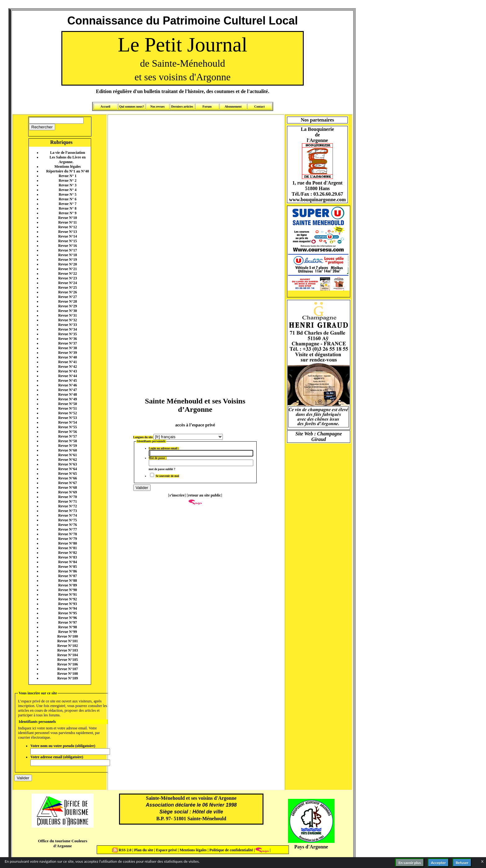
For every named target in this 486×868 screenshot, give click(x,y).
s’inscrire (177, 495)
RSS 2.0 (123, 850)
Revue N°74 (68, 515)
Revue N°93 (68, 604)
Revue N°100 (68, 636)
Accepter (438, 863)
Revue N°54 (68, 422)
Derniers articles (182, 107)
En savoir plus (410, 863)
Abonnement (233, 107)
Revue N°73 (68, 511)
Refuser (462, 863)
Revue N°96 (68, 618)
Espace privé (166, 850)
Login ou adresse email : (164, 448)
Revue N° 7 (67, 204)
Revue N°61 (68, 455)
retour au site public (205, 495)
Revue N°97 (68, 622)
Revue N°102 (68, 646)
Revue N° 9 (67, 213)
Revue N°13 (68, 232)
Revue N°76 (68, 525)
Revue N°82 (68, 553)
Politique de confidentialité (231, 850)
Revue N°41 (68, 362)
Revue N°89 (68, 585)
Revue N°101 (68, 641)
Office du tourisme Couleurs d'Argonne (62, 843)
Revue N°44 (68, 376)
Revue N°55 (68, 427)
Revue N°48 (68, 394)
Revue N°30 (68, 311)
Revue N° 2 (67, 180)
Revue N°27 (68, 297)
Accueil (105, 107)
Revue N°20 (68, 264)
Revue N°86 (68, 571)
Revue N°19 (68, 260)
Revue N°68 (68, 487)
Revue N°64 (68, 469)
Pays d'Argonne (311, 847)
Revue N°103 (68, 650)
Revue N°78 (68, 534)
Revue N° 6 (67, 199)
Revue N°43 (68, 371)
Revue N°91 (68, 594)
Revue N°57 (68, 436)
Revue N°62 (68, 460)
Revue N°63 (68, 464)
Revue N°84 (68, 562)
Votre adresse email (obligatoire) (57, 757)
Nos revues (157, 107)
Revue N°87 (68, 576)
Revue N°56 (68, 432)
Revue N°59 (68, 446)
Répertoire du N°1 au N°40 (68, 171)
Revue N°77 (68, 529)
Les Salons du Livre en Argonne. (68, 160)
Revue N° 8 (67, 208)
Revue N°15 (68, 241)
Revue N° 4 (67, 190)
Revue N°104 (68, 655)
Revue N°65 (68, 474)
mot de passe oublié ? (162, 469)
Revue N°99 (68, 632)
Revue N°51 (68, 408)
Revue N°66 (68, 478)
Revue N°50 (68, 404)
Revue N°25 (68, 287)
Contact (259, 107)
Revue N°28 (68, 301)
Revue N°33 (68, 325)
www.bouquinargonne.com (317, 200)
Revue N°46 (68, 385)
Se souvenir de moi (167, 476)
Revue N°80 (68, 543)
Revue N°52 (68, 413)
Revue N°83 (68, 557)
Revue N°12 (68, 227)
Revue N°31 (68, 315)
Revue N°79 (68, 539)
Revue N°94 (68, 608)
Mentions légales (68, 167)
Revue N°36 (68, 339)
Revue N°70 (68, 497)
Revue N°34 (68, 329)
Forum (207, 107)
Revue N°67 (68, 483)
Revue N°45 (68, 381)
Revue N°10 (68, 218)
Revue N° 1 (67, 176)
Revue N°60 (68, 450)
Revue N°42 (68, 367)
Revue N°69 (68, 492)
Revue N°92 (68, 599)
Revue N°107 (68, 669)
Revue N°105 (68, 660)
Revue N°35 (68, 334)
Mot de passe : (158, 458)
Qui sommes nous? (131, 107)
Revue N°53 (68, 418)
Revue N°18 (68, 255)
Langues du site (143, 437)
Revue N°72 (68, 506)
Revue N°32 (68, 320)
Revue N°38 (68, 348)
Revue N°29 (68, 306)
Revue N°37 (68, 343)
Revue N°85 (68, 567)
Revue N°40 (68, 357)
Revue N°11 (68, 222)
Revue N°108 (68, 674)
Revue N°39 (68, 353)
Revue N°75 (68, 520)
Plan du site (144, 850)
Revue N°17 (68, 250)
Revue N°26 (68, 292)
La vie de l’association (68, 153)
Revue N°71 (68, 501)
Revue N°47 (68, 390)
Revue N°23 (68, 278)
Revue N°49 (68, 399)
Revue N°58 (68, 441)
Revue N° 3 (67, 185)
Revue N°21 (68, 269)
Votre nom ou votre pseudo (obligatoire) (63, 746)
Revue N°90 (68, 590)
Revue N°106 (68, 664)
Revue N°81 (68, 548)
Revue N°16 (68, 246)
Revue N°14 (68, 236)
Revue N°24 (68, 283)
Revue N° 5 (67, 194)
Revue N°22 (68, 274)
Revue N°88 (68, 581)
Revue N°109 (68, 678)
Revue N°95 (68, 613)
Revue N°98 (68, 627)
